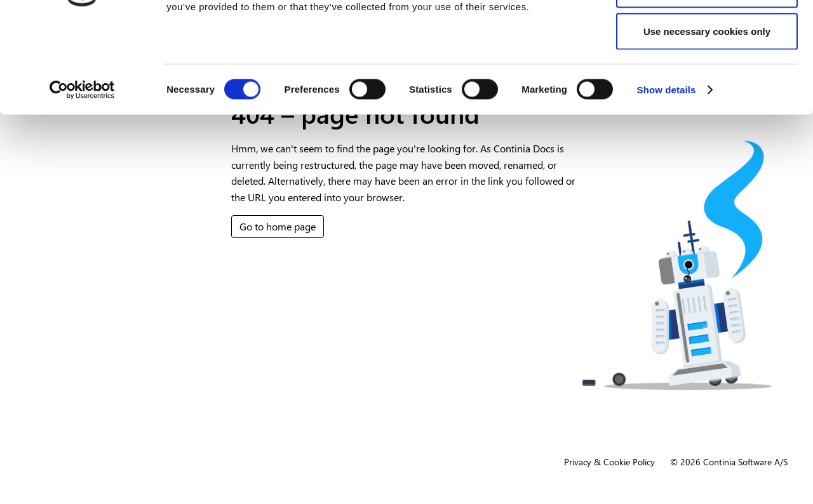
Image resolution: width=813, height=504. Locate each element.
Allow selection (707, 75)
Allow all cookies (707, 33)
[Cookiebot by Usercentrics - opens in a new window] (82, 175)
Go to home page (278, 226)
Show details (667, 175)
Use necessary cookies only (707, 116)
